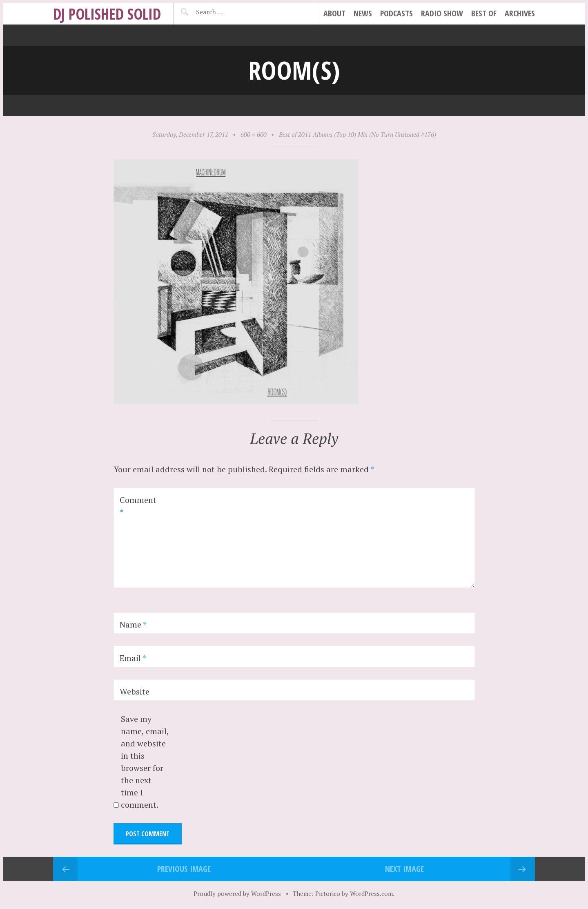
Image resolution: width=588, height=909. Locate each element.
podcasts (396, 13)
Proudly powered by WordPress (237, 893)
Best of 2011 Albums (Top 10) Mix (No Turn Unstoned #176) (357, 134)
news (363, 13)
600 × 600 (254, 134)
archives (520, 13)
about (334, 13)
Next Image (404, 869)
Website (135, 691)
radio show (442, 13)
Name (133, 624)
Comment (138, 506)
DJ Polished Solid (107, 14)
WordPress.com (371, 893)
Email (133, 658)
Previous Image (184, 869)
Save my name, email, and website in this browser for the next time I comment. (145, 762)
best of (484, 13)
